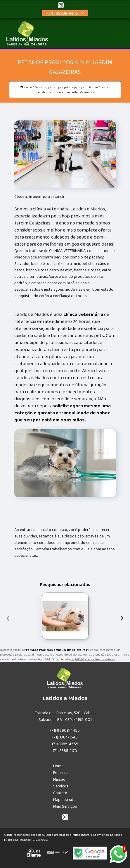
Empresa (61, 773)
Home (58, 766)
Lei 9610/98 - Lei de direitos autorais (93, 659)
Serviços (61, 786)
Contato (60, 793)
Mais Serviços (65, 806)
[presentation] (8, 617)
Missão (59, 780)
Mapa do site (64, 800)
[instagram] (61, 6)
